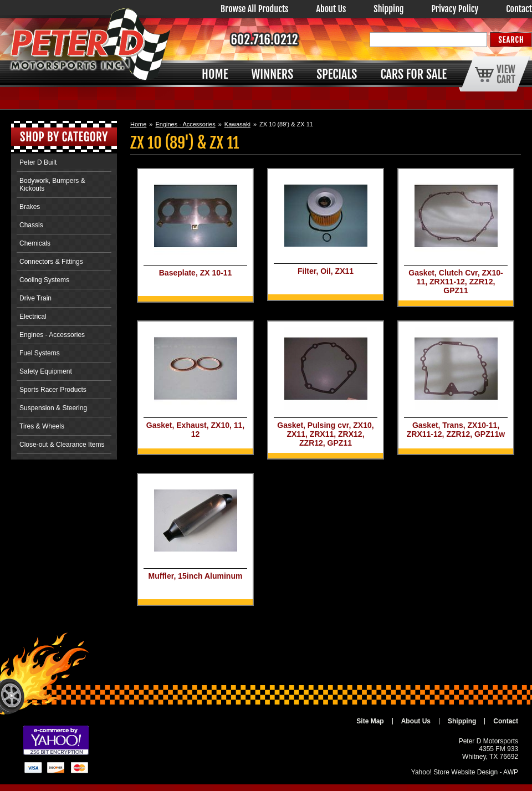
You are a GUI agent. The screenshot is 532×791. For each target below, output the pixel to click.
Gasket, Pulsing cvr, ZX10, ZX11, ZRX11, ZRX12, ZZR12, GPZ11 (325, 434)
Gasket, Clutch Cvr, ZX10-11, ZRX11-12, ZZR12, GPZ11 (456, 282)
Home (138, 124)
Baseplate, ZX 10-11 (196, 273)
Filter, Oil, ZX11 (326, 271)
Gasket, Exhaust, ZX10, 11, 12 (195, 430)
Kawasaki (237, 124)
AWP (511, 772)
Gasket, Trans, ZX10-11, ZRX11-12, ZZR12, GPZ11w (456, 430)
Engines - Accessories (185, 124)
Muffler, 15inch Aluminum (196, 576)
